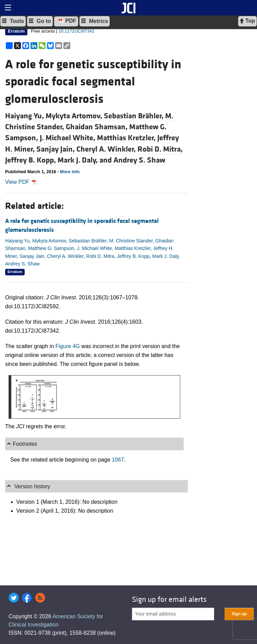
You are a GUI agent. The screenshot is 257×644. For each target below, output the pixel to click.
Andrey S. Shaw (139, 160)
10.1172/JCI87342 (77, 31)
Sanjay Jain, (56, 149)
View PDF (21, 182)
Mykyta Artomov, (75, 116)
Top (247, 21)
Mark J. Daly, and (85, 160)
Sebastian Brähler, (134, 116)
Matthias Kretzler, (127, 138)
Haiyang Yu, (25, 116)
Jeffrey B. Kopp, (31, 160)
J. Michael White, (68, 138)
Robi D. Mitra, (160, 149)
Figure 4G (68, 346)
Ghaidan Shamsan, (97, 127)
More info (70, 172)
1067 (118, 460)
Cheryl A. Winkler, (107, 149)
